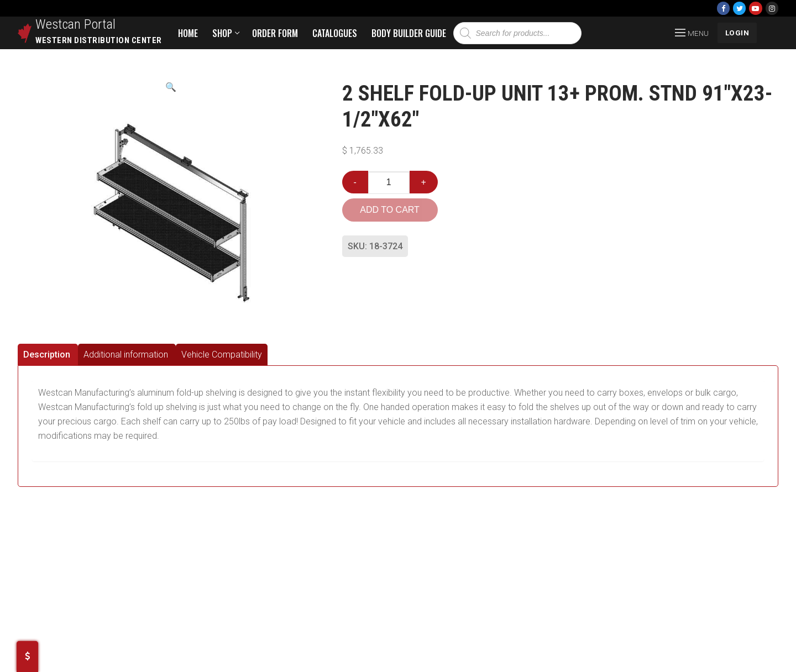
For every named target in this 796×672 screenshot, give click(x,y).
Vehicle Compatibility (222, 355)
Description (47, 355)
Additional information (126, 355)
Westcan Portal (76, 24)
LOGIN (737, 33)
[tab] (48, 355)
